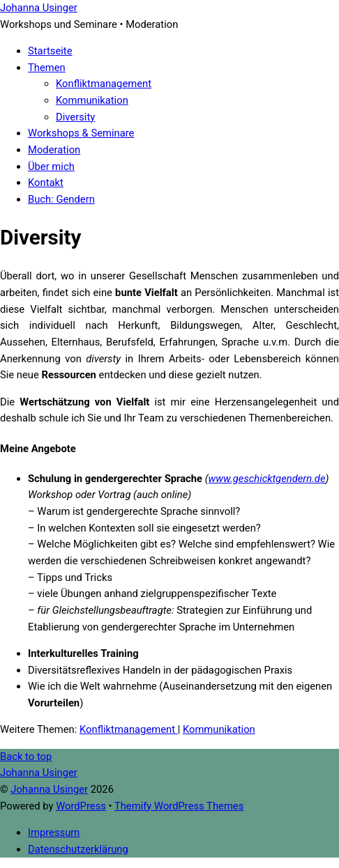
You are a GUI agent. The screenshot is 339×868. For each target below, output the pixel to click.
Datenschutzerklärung (78, 849)
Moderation (54, 150)
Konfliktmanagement (104, 84)
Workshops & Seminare (81, 133)
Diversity (75, 117)
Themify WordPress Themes (179, 806)
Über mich (51, 166)
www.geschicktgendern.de (267, 479)
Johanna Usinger (49, 789)
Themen (47, 68)
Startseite (50, 51)
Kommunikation (92, 100)
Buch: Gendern (61, 199)
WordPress (81, 806)
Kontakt (46, 183)
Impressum (54, 832)
